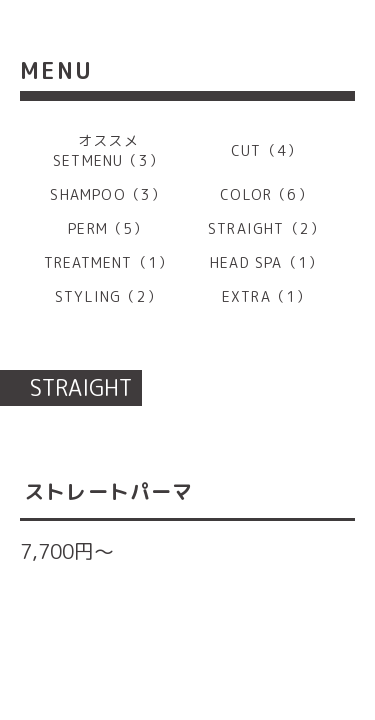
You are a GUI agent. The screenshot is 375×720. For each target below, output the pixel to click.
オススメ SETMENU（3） (108, 150)
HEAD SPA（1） (266, 262)
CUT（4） (266, 150)
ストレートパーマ (109, 491)
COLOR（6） (266, 194)
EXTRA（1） (267, 296)
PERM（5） (108, 228)
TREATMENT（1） (108, 262)
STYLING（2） (108, 296)
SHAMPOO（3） (108, 194)
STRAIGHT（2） (266, 228)
